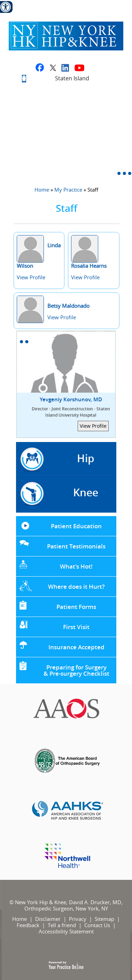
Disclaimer (48, 919)
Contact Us (97, 925)
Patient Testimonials (76, 546)
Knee (86, 492)
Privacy (78, 919)
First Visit (76, 627)
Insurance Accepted (76, 647)
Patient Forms (76, 607)
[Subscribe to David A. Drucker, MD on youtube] (79, 67)
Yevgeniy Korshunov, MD (71, 407)
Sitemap (104, 919)
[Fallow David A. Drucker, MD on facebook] (40, 67)
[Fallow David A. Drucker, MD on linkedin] (65, 67)
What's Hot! (76, 566)
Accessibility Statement (66, 931)
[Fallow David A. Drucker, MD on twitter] (53, 67)
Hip (86, 458)
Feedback (28, 925)
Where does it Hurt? (76, 587)
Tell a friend (62, 925)
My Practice (68, 190)
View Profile (31, 277)
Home (42, 190)
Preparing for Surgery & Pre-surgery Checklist (76, 670)
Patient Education (76, 526)
